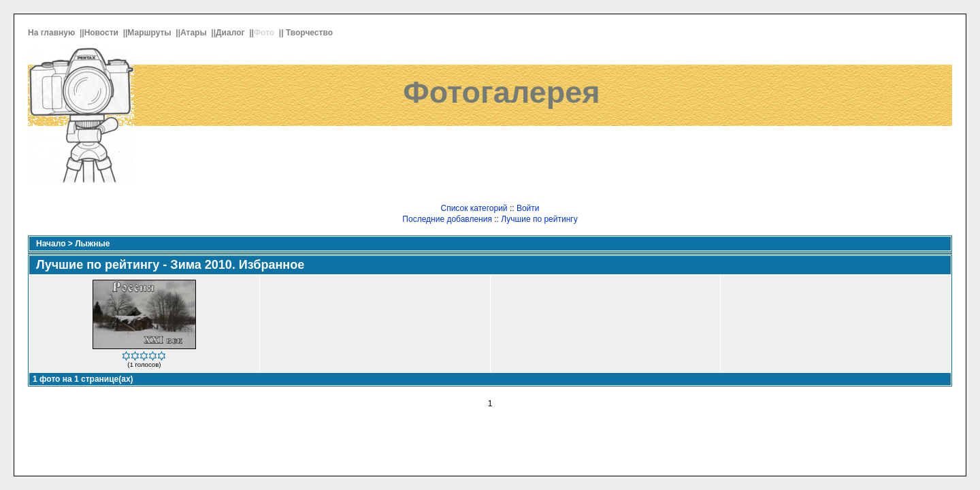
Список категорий (474, 208)
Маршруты (150, 33)
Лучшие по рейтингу (539, 219)
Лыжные (92, 244)
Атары (195, 33)
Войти (528, 208)
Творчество (310, 33)
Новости (103, 33)
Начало (51, 244)
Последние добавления (447, 219)
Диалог (231, 33)
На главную (53, 33)
